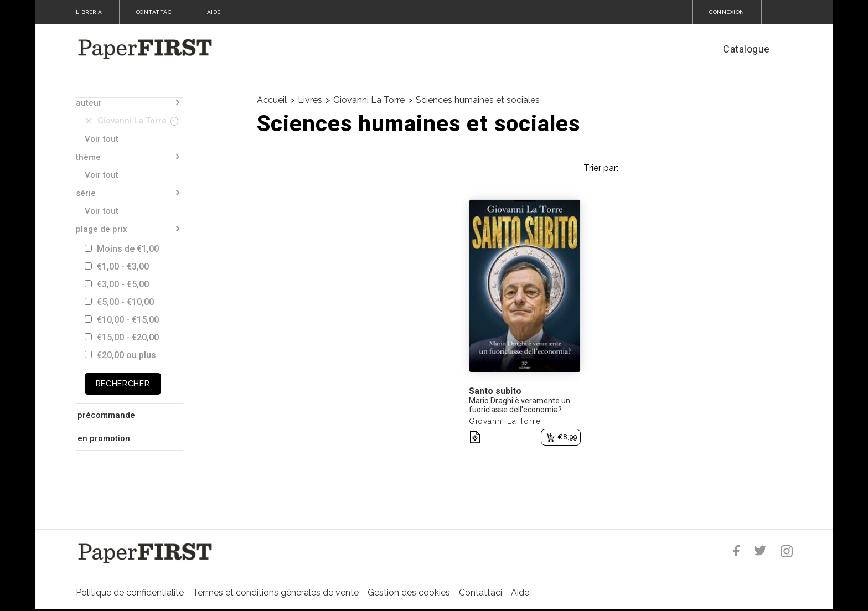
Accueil (272, 100)
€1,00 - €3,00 (117, 266)
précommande (106, 415)
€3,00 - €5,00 (117, 284)
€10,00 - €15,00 (122, 320)
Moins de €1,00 (122, 249)
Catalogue (746, 49)
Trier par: (601, 168)
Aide (520, 592)
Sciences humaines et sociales (478, 100)
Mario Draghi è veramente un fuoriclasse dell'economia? (520, 405)
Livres (310, 100)
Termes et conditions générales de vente (276, 592)
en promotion (104, 438)
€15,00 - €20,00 (122, 337)
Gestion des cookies (409, 592)
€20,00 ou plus (120, 355)
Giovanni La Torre (369, 100)
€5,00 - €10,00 (119, 302)
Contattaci (480, 592)
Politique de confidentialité (130, 592)
